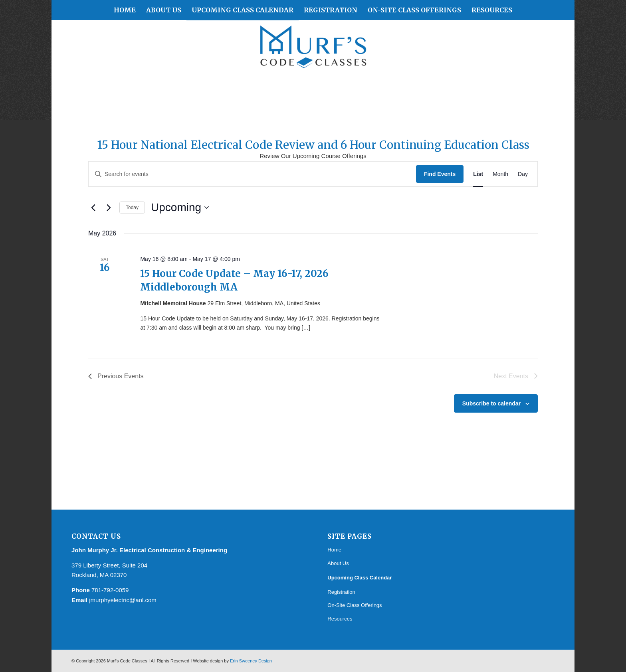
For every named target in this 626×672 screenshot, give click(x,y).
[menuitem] (125, 10)
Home (334, 550)
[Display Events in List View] (478, 174)
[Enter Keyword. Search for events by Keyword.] (252, 174)
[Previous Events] (93, 208)
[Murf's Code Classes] (313, 50)
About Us (338, 563)
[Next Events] (109, 208)
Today (132, 208)
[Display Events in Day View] (523, 174)
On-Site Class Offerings (355, 605)
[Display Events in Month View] (500, 174)
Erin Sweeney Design (251, 661)
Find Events (440, 174)
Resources (340, 619)
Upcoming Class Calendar (360, 578)
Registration (341, 592)
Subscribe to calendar (491, 403)
